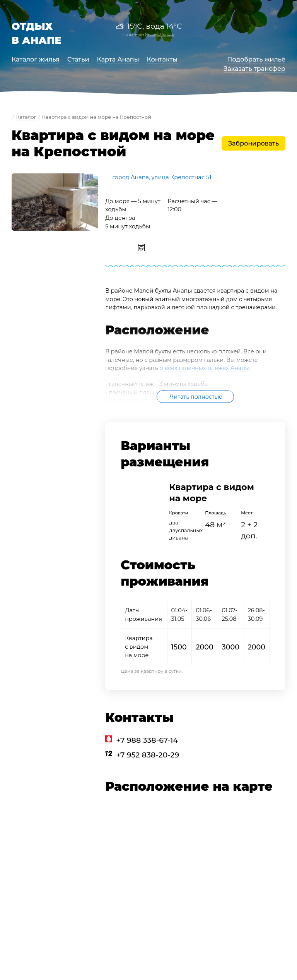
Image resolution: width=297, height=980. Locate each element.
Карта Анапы (118, 59)
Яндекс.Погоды (160, 34)
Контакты (162, 59)
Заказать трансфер (254, 69)
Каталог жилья (36, 59)
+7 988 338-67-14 (147, 740)
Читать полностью (196, 397)
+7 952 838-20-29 (148, 755)
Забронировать (253, 143)
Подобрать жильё (256, 59)
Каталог (26, 117)
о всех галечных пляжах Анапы (205, 368)
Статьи (78, 59)
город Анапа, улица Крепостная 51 (162, 177)
